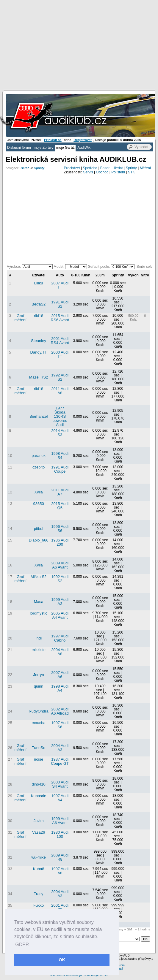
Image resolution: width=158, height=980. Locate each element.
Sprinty (39, 168)
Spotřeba (90, 168)
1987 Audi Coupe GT (60, 761)
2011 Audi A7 (60, 492)
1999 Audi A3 (60, 602)
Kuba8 (39, 869)
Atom (121, 965)
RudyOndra (38, 711)
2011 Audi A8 (60, 391)
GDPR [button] (22, 945)
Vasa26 (39, 832)
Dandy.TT (39, 352)
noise (39, 759)
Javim (39, 821)
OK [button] (62, 960)
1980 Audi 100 (60, 834)
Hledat (118, 168)
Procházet (72, 168)
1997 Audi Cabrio (60, 638)
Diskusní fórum (19, 148)
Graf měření (20, 318)
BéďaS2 (39, 304)
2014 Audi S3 (60, 433)
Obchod (102, 172)
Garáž (25, 168)
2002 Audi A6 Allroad (60, 711)
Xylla (39, 492)
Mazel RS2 (39, 377)
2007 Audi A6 (60, 675)
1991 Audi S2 (60, 304)
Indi (39, 638)
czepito (39, 467)
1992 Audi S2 (60, 377)
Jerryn (39, 675)
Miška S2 (39, 577)
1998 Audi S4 (60, 456)
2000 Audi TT (60, 354)
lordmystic (39, 613)
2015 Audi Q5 (60, 506)
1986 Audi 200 (60, 542)
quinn (39, 686)
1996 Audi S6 (60, 529)
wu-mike (38, 857)
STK (131, 172)
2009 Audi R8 (60, 857)
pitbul (39, 529)
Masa (39, 602)
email (119, 969)
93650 (39, 504)
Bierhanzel (39, 416)
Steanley (39, 341)
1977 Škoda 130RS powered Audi (60, 416)
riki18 (39, 316)
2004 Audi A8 (60, 652)
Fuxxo (39, 905)
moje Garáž (65, 148)
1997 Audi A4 (60, 798)
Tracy (39, 894)
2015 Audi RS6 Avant (60, 318)
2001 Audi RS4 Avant (60, 341)
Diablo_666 (39, 540)
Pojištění (118, 172)
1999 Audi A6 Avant (60, 821)
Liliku (39, 283)
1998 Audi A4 (60, 688)
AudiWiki (84, 148)
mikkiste (39, 650)
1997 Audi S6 (60, 725)
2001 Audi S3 (60, 907)
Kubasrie (39, 796)
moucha (38, 723)
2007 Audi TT (60, 285)
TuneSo (39, 748)
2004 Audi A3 (60, 748)
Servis (88, 172)
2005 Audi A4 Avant (60, 615)
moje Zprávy (43, 148)
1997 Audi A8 (60, 871)
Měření (145, 168)
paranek (39, 456)
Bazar (105, 168)
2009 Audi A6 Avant (60, 565)
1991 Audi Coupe (60, 469)
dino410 (38, 784)
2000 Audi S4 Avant (60, 784)
